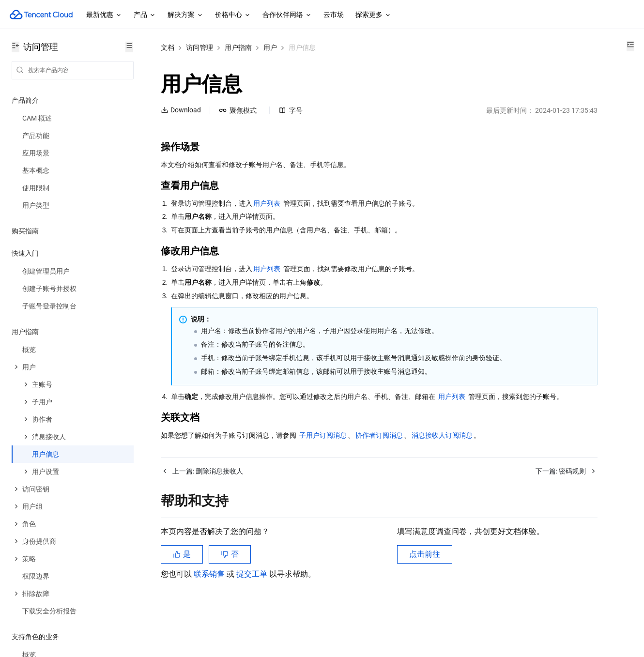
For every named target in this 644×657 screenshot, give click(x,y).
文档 (168, 47)
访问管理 (199, 47)
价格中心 (233, 15)
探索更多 (373, 15)
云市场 (334, 15)
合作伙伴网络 (287, 15)
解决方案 (185, 15)
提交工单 (253, 608)
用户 (270, 47)
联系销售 (210, 608)
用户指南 (238, 47)
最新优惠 (104, 15)
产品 (145, 15)
